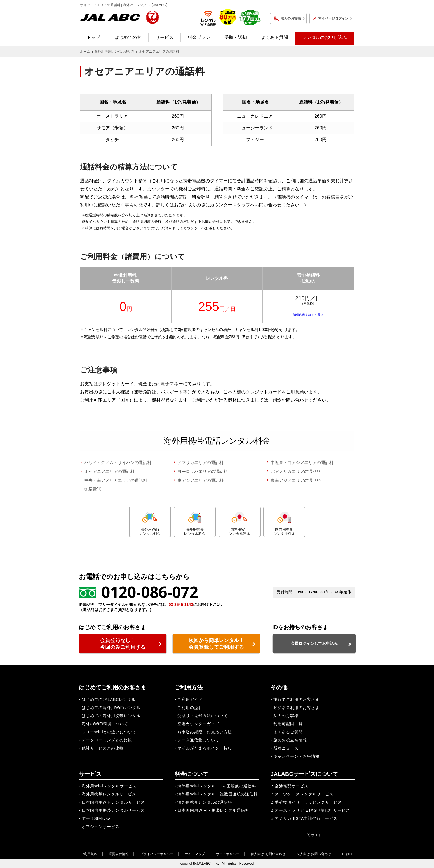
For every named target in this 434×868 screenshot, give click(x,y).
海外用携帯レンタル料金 (195, 521)
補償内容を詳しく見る (308, 315)
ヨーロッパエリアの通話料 (203, 471)
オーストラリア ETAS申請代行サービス (312, 810)
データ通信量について (198, 740)
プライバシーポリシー (157, 854)
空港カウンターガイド (198, 724)
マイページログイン (333, 18)
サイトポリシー (228, 854)
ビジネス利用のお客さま (296, 708)
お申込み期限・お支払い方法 (205, 732)
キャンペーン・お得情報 (296, 756)
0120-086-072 (150, 592)
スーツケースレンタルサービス (304, 794)
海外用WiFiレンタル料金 (150, 521)
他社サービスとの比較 (103, 748)
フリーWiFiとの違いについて (109, 732)
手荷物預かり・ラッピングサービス (308, 802)
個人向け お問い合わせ (268, 854)
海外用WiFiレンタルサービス (109, 786)
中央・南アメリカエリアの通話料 (116, 480)
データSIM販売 (96, 818)
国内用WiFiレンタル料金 (240, 521)
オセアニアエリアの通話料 (109, 471)
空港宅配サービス (292, 786)
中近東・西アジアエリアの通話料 (302, 462)
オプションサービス (101, 827)
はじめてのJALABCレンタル (109, 699)
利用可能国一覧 (288, 724)
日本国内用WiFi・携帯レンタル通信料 (213, 810)
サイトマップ (195, 854)
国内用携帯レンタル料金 (284, 521)
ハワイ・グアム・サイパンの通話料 (118, 462)
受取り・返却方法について (203, 716)
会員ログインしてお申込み (314, 643)
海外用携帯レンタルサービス (109, 794)
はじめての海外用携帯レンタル (111, 716)
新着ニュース (286, 748)
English (348, 854)
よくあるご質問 (288, 732)
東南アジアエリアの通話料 (296, 480)
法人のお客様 (291, 18)
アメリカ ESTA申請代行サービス (306, 818)
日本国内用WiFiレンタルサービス (113, 802)
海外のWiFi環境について (105, 724)
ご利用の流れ (190, 708)
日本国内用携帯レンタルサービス (113, 810)
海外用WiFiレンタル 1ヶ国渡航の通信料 (217, 786)
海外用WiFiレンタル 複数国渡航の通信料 (218, 794)
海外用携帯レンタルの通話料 (205, 802)
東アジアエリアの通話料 (200, 480)
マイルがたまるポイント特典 (205, 748)
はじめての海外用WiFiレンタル (111, 708)
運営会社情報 (119, 854)
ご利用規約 (89, 854)
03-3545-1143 (181, 605)
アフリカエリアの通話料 (200, 462)
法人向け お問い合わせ (314, 854)
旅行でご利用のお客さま (296, 699)
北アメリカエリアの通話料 (296, 471)
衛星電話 (93, 489)
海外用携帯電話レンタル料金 (217, 441)
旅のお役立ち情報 (290, 740)
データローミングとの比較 (107, 740)
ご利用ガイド (190, 699)
